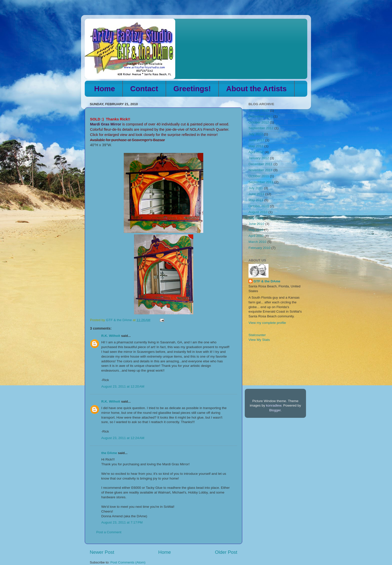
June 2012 (256, 140)
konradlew (274, 405)
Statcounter (257, 335)
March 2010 (257, 242)
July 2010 (256, 218)
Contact (144, 89)
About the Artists (256, 89)
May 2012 (256, 146)
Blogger (275, 410)
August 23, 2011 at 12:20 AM (123, 386)
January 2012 (259, 158)
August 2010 (258, 212)
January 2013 (259, 110)
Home (105, 89)
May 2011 (256, 200)
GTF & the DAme (267, 281)
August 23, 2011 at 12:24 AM (123, 438)
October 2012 (259, 122)
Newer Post (102, 552)
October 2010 (259, 206)
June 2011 (256, 194)
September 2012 (261, 128)
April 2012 (256, 152)
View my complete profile (267, 323)
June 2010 (256, 224)
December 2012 (260, 116)
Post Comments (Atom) (128, 562)
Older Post (226, 552)
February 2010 (259, 248)
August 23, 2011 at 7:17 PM (122, 522)
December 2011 (260, 164)
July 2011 (256, 188)
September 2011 (261, 182)
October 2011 (259, 176)
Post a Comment (109, 532)
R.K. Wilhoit (111, 336)
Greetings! (192, 89)
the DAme (109, 453)
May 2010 (256, 230)
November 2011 (260, 170)
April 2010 (256, 236)
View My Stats (259, 340)
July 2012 (256, 134)
